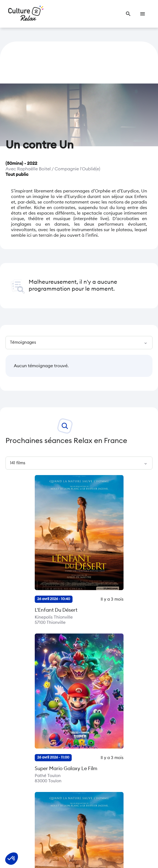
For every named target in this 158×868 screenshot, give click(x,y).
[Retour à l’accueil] (26, 14)
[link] (128, 14)
